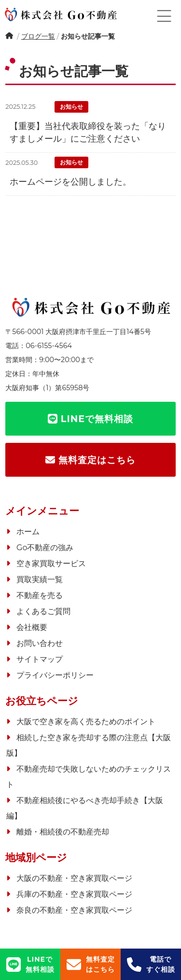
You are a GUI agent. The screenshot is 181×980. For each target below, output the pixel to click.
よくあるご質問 (43, 611)
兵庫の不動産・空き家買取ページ (74, 894)
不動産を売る (40, 595)
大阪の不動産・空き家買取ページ (74, 878)
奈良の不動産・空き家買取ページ (74, 910)
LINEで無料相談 (30, 964)
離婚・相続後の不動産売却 (63, 832)
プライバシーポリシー (55, 675)
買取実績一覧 (40, 579)
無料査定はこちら (91, 964)
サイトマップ (40, 659)
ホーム (10, 37)
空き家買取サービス (51, 563)
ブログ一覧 (38, 36)
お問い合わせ (40, 643)
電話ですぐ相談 (151, 964)
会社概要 (32, 627)
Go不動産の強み (45, 548)
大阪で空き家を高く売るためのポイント (86, 722)
